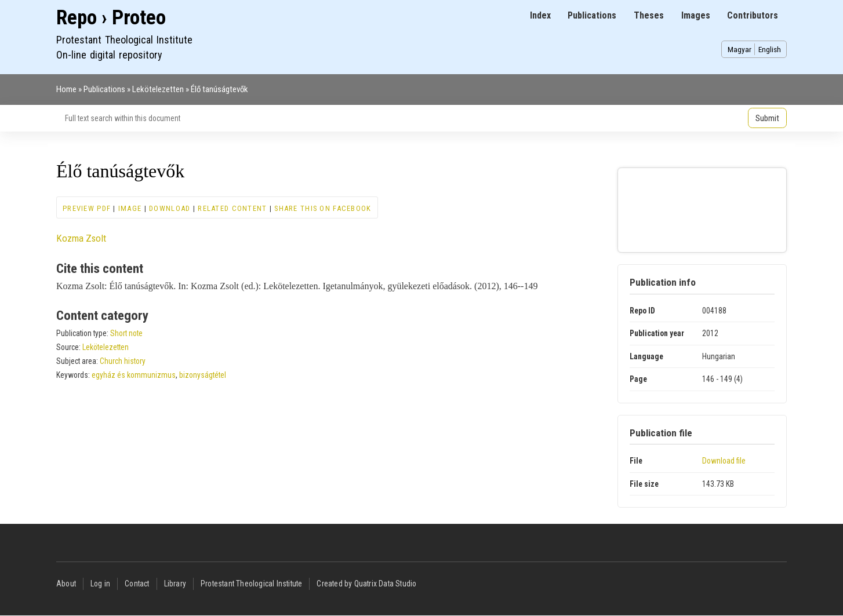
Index (540, 15)
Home (66, 89)
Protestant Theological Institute (251, 584)
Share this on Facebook (323, 208)
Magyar (740, 49)
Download (170, 208)
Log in (100, 584)
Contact (137, 584)
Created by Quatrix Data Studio (366, 584)
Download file (724, 461)
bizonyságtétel (203, 375)
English (770, 49)
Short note (126, 333)
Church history (123, 361)
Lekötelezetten (158, 89)
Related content (232, 208)
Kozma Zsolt (81, 238)
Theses (649, 15)
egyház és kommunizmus (134, 375)
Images (696, 15)
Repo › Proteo (111, 18)
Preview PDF (87, 208)
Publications (592, 15)
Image (130, 208)
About (66, 584)
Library (175, 584)
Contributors (753, 15)
